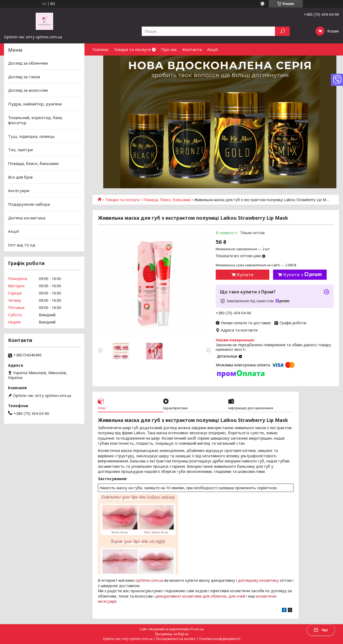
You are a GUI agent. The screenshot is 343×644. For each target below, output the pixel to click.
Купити (245, 275)
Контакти (192, 49)
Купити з (303, 275)
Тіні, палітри (20, 150)
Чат (321, 630)
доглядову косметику (258, 580)
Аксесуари (19, 190)
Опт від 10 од (22, 245)
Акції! (213, 49)
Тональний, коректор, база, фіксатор (35, 120)
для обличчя (214, 596)
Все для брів (20, 177)
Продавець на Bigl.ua (172, 634)
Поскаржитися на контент (176, 639)
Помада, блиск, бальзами (167, 200)
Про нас (169, 49)
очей (241, 596)
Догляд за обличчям (28, 63)
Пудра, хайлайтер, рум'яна (35, 104)
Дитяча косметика (27, 218)
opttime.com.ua (149, 580)
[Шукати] (282, 31)
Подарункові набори (29, 204)
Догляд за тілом (24, 77)
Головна (100, 49)
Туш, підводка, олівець (31, 136)
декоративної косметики (178, 596)
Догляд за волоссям (28, 90)
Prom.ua (197, 629)
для (232, 596)
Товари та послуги (132, 49)
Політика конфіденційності (220, 639)
